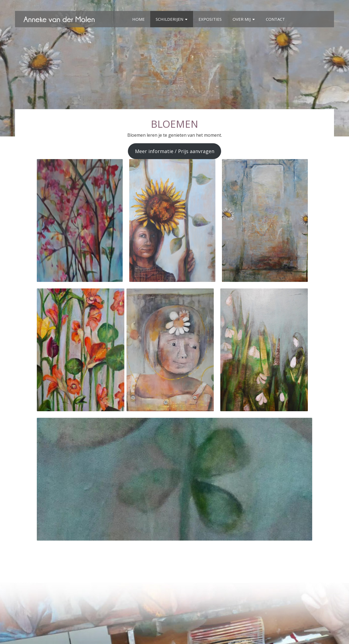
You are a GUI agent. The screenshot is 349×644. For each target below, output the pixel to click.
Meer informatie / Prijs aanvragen (175, 151)
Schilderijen (169, 19)
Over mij (242, 19)
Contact (275, 19)
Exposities (210, 19)
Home (139, 19)
